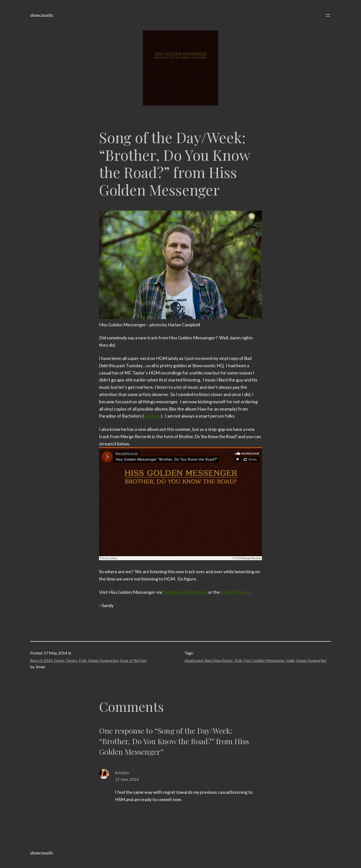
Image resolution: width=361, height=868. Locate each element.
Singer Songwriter (103, 660)
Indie (290, 660)
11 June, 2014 (127, 779)
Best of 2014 (41, 660)
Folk (83, 660)
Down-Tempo (66, 660)
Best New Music (219, 660)
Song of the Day (133, 660)
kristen (122, 773)
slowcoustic (42, 15)
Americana (194, 660)
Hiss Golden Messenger (264, 660)
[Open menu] (328, 15)
